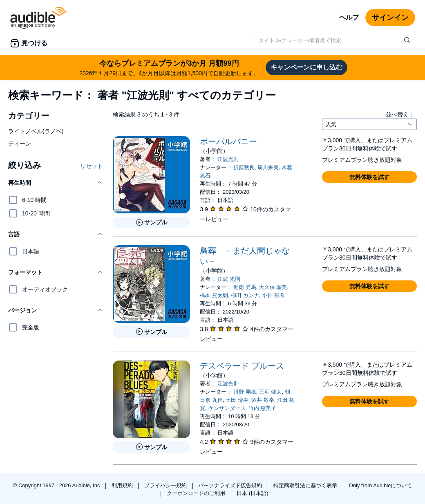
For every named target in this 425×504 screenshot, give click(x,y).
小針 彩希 (273, 295)
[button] (56, 183)
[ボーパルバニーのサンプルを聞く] (151, 222)
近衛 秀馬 (245, 287)
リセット (92, 166)
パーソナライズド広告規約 (231, 485)
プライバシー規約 (166, 485)
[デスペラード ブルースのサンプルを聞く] (151, 447)
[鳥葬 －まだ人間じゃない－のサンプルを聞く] (151, 332)
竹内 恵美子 (263, 408)
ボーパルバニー (228, 141)
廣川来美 (268, 167)
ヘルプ (349, 17)
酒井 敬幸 (263, 400)
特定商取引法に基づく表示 (306, 485)
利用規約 (123, 485)
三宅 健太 (271, 392)
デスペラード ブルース (242, 366)
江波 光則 (229, 279)
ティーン (20, 143)
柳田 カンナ (245, 295)
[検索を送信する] (408, 40)
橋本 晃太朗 (214, 295)
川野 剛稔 (245, 392)
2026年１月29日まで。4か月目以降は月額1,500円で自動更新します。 (169, 67)
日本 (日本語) (252, 493)
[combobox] (333, 40)
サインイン (390, 18)
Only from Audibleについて (381, 485)
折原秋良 (244, 167)
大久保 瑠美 (273, 287)
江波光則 (228, 159)
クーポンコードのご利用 (197, 493)
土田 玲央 (237, 400)
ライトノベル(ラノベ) (36, 131)
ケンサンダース (227, 408)
